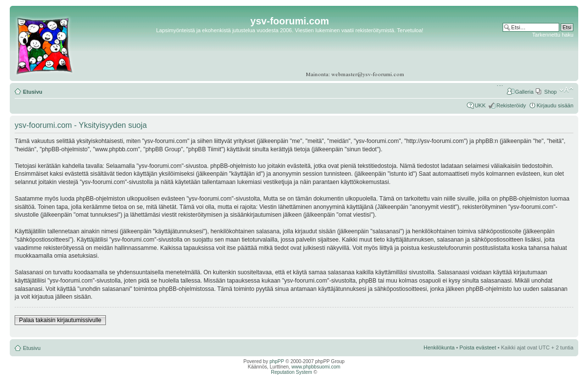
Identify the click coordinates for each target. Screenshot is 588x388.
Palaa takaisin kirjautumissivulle (60, 320)
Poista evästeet (478, 347)
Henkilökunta (439, 347)
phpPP (277, 361)
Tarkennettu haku (553, 35)
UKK (480, 105)
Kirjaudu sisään (555, 105)
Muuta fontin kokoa (566, 90)
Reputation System (292, 372)
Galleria (524, 92)
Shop (550, 92)
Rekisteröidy (511, 105)
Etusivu (33, 92)
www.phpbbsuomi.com (316, 367)
